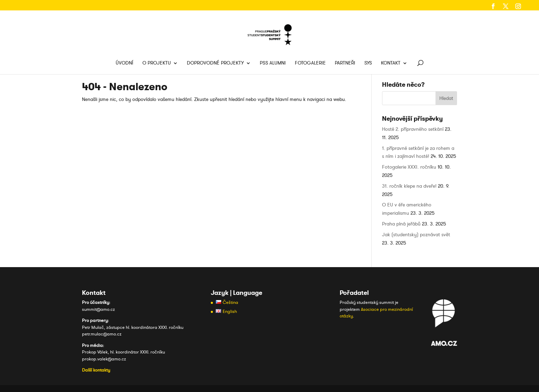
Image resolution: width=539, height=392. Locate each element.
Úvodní (125, 63)
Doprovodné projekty (215, 63)
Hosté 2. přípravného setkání (413, 129)
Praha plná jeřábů (401, 224)
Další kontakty (96, 370)
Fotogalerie (310, 63)
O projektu (157, 63)
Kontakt (391, 63)
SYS (368, 63)
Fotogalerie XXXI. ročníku (409, 167)
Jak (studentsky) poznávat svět (416, 235)
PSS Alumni (273, 63)
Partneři (345, 63)
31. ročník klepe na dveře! (409, 186)
